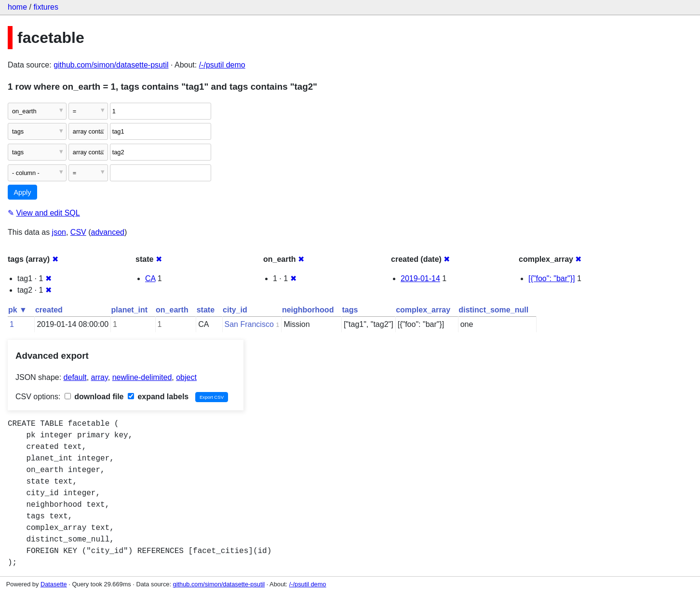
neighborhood (308, 310)
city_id (235, 310)
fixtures (46, 7)
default (75, 377)
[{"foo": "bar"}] (552, 278)
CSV (78, 232)
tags (350, 310)
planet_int (130, 310)
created (49, 310)
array (100, 377)
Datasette (54, 584)
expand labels (158, 397)
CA (150, 278)
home (17, 7)
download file (94, 397)
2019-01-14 (420, 278)
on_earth (172, 310)
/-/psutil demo (222, 65)
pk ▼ (18, 310)
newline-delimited (142, 377)
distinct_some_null (493, 310)
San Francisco (249, 324)
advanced (108, 232)
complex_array (423, 310)
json (59, 232)
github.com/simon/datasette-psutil (111, 65)
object (186, 377)
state (206, 310)
